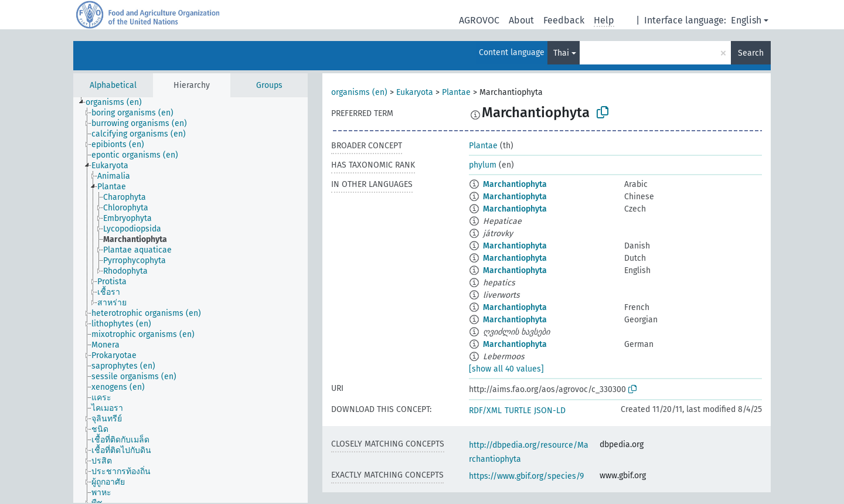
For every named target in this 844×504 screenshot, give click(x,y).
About (521, 20)
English (746, 20)
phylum (483, 165)
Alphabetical (113, 85)
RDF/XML (485, 411)
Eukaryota (415, 92)
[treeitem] (119, 103)
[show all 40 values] (506, 369)
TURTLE (518, 411)
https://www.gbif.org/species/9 (526, 476)
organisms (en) (359, 92)
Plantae (456, 92)
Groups (269, 85)
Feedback (564, 20)
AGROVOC (479, 20)
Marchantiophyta (515, 184)
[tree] (190, 300)
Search (751, 53)
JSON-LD (550, 411)
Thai (561, 53)
